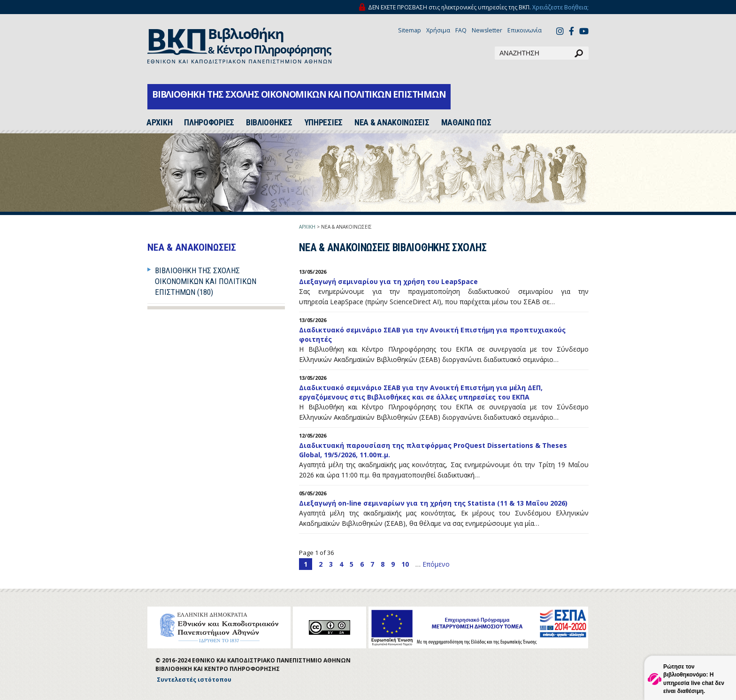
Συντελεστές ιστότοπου (194, 680)
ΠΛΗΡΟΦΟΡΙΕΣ (209, 123)
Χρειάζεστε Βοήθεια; (560, 7)
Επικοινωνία (525, 30)
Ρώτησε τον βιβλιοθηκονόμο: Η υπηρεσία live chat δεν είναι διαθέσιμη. (694, 679)
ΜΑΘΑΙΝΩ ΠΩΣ (466, 123)
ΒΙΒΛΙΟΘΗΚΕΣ (269, 123)
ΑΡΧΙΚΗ (307, 227)
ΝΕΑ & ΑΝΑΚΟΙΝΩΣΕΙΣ (392, 123)
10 (405, 564)
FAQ (461, 30)
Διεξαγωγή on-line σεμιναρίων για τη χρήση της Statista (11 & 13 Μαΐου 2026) (433, 503)
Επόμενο (436, 564)
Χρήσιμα (438, 30)
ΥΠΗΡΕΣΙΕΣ (323, 123)
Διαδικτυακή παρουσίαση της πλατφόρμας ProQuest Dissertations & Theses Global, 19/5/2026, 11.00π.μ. (433, 450)
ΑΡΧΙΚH (159, 123)
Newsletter (487, 30)
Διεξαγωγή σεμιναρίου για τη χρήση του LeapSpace (388, 281)
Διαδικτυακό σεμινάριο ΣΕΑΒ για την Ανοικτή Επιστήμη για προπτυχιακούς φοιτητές (432, 335)
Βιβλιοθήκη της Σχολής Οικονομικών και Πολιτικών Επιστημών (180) (206, 281)
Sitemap (410, 30)
